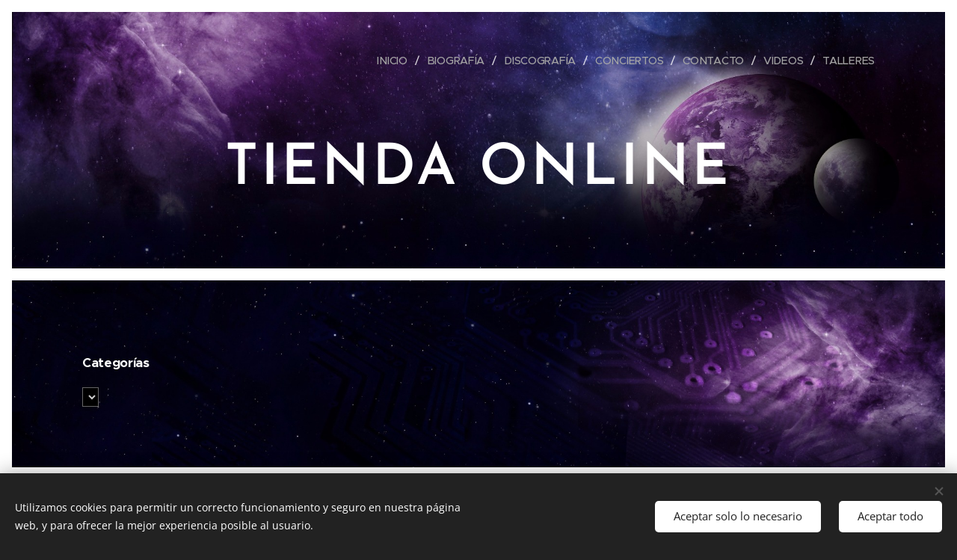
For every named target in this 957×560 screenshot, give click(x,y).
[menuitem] (396, 61)
